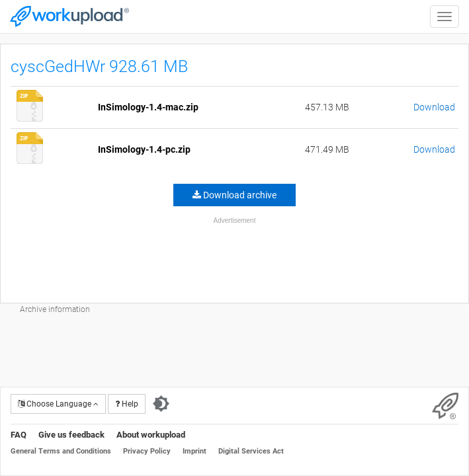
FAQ (19, 435)
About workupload (151, 435)
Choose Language (58, 404)
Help (127, 404)
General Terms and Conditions (61, 451)
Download (434, 107)
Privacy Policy (147, 451)
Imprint (194, 451)
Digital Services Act (251, 451)
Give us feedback (71, 435)
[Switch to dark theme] (161, 404)
